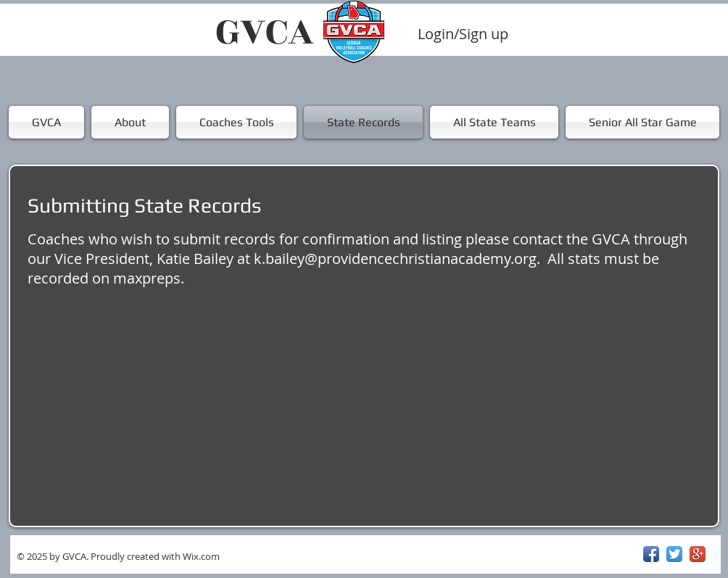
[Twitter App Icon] (674, 554)
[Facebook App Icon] (651, 554)
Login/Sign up (463, 34)
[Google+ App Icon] (698, 554)
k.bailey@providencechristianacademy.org (395, 259)
